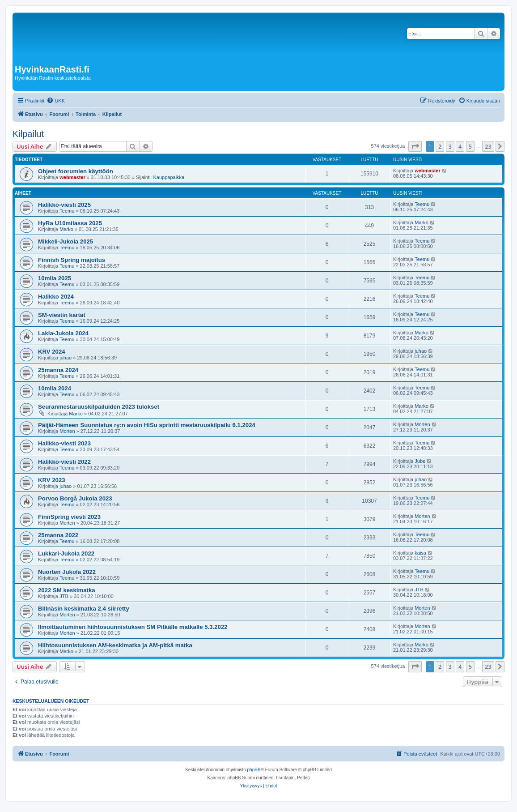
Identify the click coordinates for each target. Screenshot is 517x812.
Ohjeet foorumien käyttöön (76, 171)
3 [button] (450, 146)
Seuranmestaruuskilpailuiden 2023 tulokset (99, 407)
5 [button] (470, 146)
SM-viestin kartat (62, 315)
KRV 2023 (52, 480)
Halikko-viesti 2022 (64, 462)
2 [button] (440, 146)
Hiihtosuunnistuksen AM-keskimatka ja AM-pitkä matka (115, 645)
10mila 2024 (55, 388)
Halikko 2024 (56, 297)
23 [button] (488, 146)
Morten (67, 431)
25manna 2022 (58, 535)
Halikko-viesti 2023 (64, 443)
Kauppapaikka (169, 177)
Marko (66, 229)
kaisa (420, 553)
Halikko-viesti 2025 (64, 205)
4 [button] (460, 146)
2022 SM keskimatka (67, 590)
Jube (420, 461)
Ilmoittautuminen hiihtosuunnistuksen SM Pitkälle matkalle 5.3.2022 (133, 627)
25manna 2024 (58, 370)
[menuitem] (56, 101)
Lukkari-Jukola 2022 (66, 553)
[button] (415, 146)
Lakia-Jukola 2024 (63, 333)
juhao (66, 358)
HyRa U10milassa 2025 (70, 223)
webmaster (72, 177)
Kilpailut (28, 134)
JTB (64, 596)
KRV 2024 (52, 352)
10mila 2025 (55, 278)
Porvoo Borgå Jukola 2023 (75, 498)
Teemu (67, 211)
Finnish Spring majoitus (72, 260)
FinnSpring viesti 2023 (69, 517)
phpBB (254, 770)
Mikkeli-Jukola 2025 (66, 241)
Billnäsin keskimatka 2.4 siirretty (84, 609)
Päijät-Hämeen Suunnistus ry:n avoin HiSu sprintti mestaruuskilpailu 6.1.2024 (147, 425)
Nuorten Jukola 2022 (67, 572)
